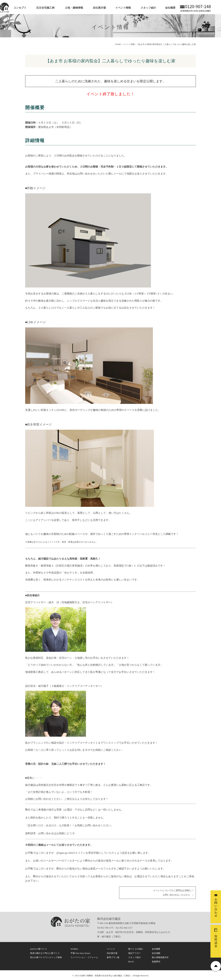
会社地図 (156, 953)
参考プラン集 (113, 957)
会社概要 (170, 8)
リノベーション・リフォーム (84, 957)
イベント (111, 949)
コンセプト (20, 8)
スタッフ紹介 (148, 8)
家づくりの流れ (136, 949)
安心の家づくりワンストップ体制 (46, 957)
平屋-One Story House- (81, 953)
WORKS (74, 949)
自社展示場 (99, 8)
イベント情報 (123, 8)
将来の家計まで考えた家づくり (45, 953)
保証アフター (135, 953)
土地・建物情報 (74, 8)
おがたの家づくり (39, 949)
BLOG (131, 962)
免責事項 (156, 962)
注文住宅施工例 (45, 8)
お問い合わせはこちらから (176, 895)
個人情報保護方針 (160, 957)
